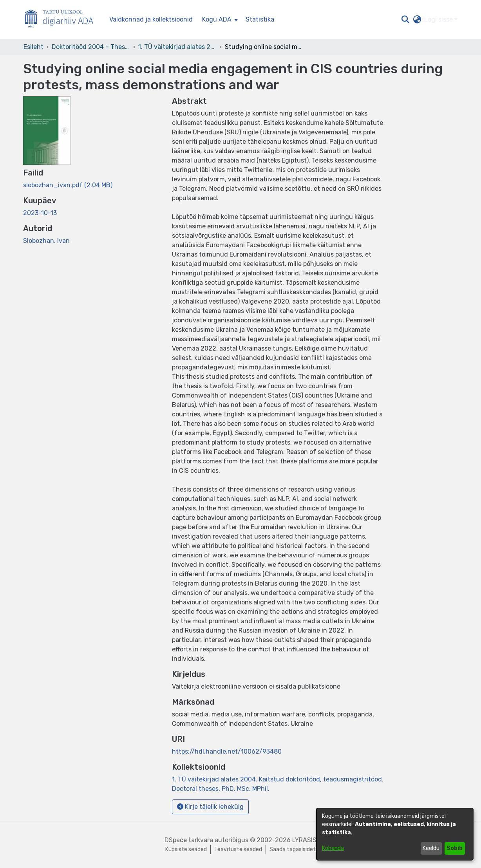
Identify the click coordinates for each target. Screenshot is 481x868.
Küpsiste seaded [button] (186, 849)
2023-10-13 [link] (40, 213)
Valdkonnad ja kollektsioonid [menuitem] (151, 19)
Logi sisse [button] (439, 19)
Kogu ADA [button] (217, 19)
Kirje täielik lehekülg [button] (210, 807)
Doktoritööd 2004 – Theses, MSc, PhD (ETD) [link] (91, 47)
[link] (68, 185)
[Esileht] (62, 20)
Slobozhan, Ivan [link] (46, 241)
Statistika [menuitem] (260, 19)
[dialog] (395, 834)
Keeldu (431, 848)
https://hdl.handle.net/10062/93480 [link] (227, 751)
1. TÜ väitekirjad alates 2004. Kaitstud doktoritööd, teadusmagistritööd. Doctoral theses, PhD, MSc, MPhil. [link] (177, 47)
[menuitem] (219, 20)
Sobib (455, 848)
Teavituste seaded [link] (238, 849)
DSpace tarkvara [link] (189, 840)
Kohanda (333, 848)
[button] (405, 20)
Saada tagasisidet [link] (293, 849)
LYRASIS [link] (304, 840)
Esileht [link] (33, 47)
